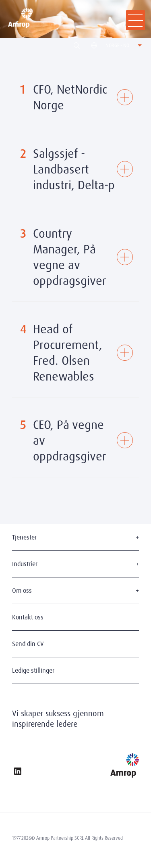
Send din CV (28, 644)
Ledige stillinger (33, 670)
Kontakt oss (28, 617)
